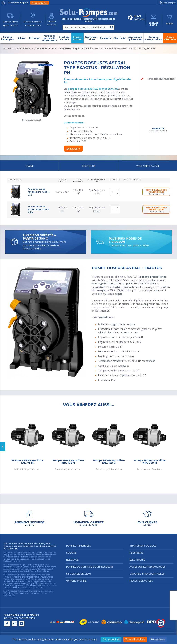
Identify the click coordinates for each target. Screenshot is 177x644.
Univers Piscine (76, 581)
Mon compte (167, 3)
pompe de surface (28, 575)
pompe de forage (21, 579)
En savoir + (73, 149)
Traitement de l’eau (143, 546)
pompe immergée (32, 577)
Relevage (72, 560)
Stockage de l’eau (79, 574)
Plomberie (136, 553)
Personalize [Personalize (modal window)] (158, 639)
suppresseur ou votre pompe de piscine (19, 583)
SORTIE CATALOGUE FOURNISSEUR (156, 192)
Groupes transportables (147, 574)
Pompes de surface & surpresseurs (90, 567)
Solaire (71, 553)
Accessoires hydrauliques (148, 567)
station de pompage (30, 581)
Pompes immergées (79, 546)
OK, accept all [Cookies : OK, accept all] (111, 639)
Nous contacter (40, 3)
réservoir (53, 583)
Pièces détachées (141, 581)
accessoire (22, 585)
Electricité (137, 560)
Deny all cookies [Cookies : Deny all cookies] (135, 639)
